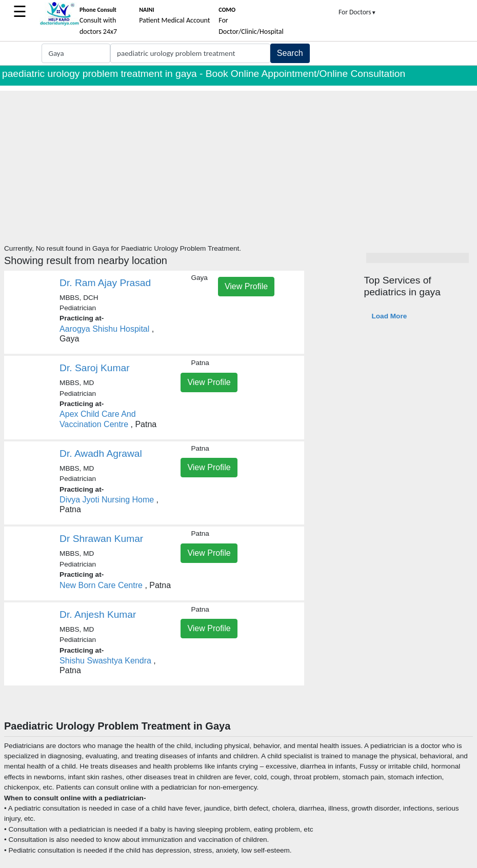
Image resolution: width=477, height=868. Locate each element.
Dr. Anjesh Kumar (98, 614)
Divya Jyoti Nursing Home (107, 500)
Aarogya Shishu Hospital (104, 329)
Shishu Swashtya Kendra (105, 661)
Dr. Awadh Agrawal (101, 453)
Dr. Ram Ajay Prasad (105, 283)
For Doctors (357, 12)
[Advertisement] (239, 163)
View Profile (246, 286)
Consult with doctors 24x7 (98, 21)
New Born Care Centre (101, 585)
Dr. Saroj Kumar (95, 368)
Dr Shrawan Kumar (101, 539)
